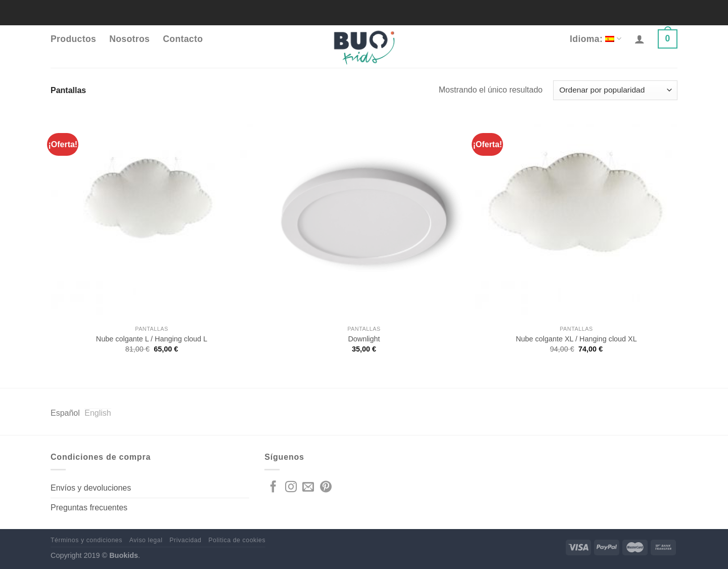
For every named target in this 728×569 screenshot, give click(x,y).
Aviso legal (146, 540)
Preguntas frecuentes (89, 508)
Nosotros (129, 39)
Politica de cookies (237, 540)
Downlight (364, 339)
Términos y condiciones (86, 540)
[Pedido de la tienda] (615, 90)
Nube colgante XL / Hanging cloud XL (576, 339)
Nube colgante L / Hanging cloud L (152, 339)
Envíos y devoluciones (91, 488)
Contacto (183, 39)
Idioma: (596, 39)
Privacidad (185, 540)
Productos (73, 39)
